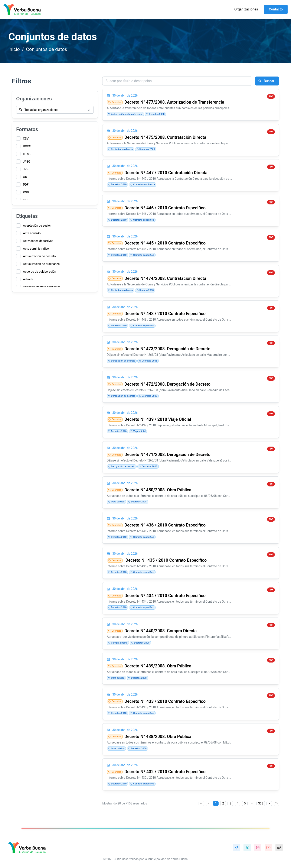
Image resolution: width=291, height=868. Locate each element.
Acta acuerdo (32, 233)
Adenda (28, 279)
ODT (26, 177)
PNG (26, 192)
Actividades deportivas (38, 241)
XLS (26, 200)
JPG (26, 169)
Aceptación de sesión (37, 226)
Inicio (14, 49)
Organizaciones (246, 9)
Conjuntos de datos (47, 49)
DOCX (27, 146)
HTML (27, 154)
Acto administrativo (36, 249)
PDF (26, 185)
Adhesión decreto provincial (41, 287)
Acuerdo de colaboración (40, 272)
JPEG (27, 162)
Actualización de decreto (39, 256)
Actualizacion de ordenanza (41, 264)
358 (261, 803)
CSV (26, 139)
